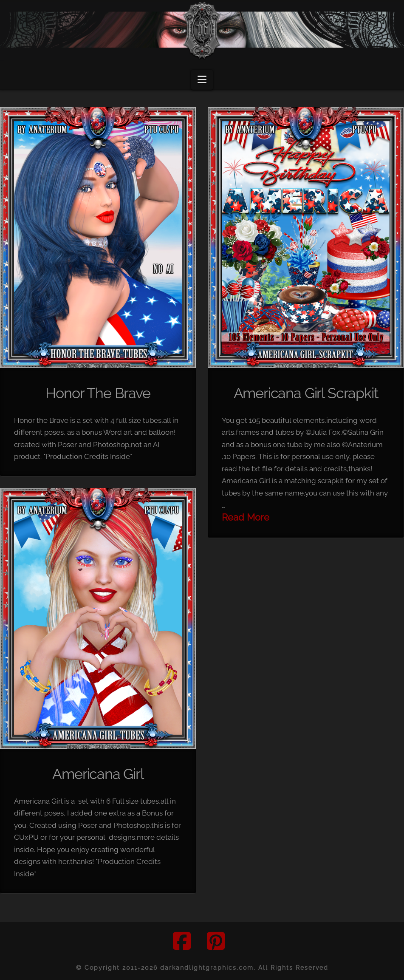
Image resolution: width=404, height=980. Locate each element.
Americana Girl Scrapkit (306, 393)
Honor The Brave (98, 393)
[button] (202, 80)
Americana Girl (98, 774)
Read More (246, 517)
